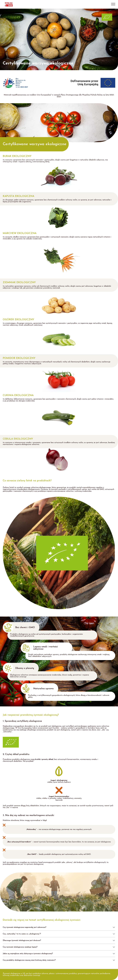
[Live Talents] (32, 4)
